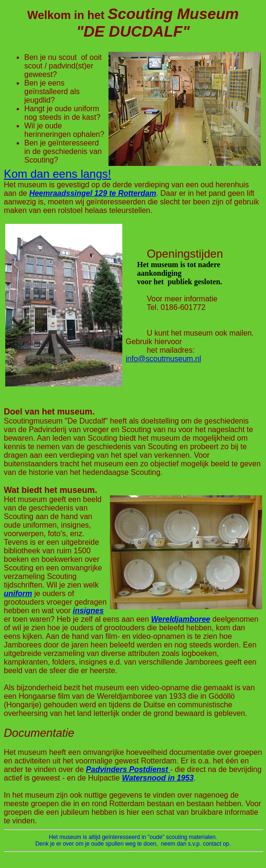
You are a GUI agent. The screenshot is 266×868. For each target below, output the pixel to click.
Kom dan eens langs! (57, 174)
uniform (18, 593)
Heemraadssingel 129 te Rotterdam (93, 193)
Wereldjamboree (181, 619)
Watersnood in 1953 (158, 778)
